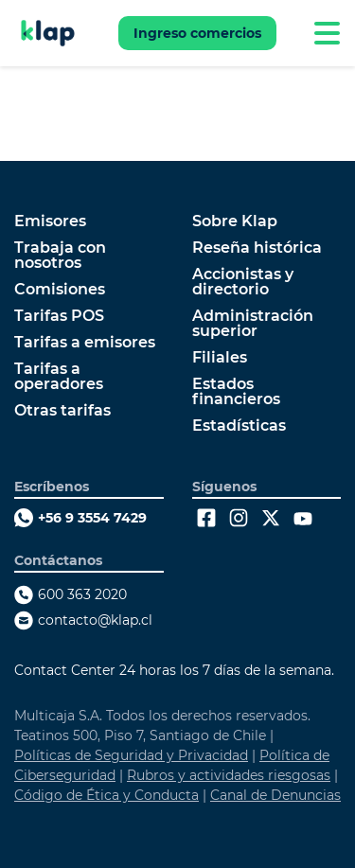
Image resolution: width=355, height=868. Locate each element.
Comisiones (60, 290)
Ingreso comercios (197, 33)
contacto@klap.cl (95, 620)
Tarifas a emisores (85, 343)
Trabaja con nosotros (60, 256)
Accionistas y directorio (243, 282)
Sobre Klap (235, 221)
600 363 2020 (82, 594)
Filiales (220, 358)
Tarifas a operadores (59, 377)
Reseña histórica (257, 248)
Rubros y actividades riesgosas (229, 775)
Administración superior (253, 324)
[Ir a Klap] (48, 33)
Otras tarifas (62, 411)
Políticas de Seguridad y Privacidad (131, 755)
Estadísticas (239, 426)
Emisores (50, 221)
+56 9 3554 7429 (92, 518)
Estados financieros (236, 392)
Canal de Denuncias (275, 795)
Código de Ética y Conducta (106, 795)
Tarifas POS (59, 316)
